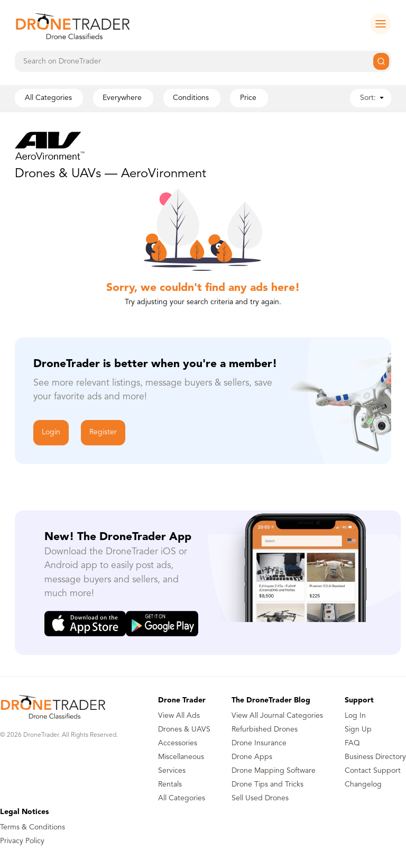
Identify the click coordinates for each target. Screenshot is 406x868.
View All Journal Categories (277, 716)
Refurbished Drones (265, 729)
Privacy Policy (22, 841)
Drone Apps (252, 757)
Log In (355, 716)
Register (103, 432)
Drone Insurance (259, 743)
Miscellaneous (181, 757)
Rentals (170, 784)
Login (51, 432)
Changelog (363, 784)
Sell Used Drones (260, 798)
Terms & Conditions (33, 827)
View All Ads (179, 716)
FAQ (352, 743)
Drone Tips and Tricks (267, 784)
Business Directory (375, 757)
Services (172, 771)
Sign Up (358, 729)
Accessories (178, 743)
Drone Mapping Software (274, 771)
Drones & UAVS (184, 729)
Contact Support (373, 771)
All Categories (182, 798)
